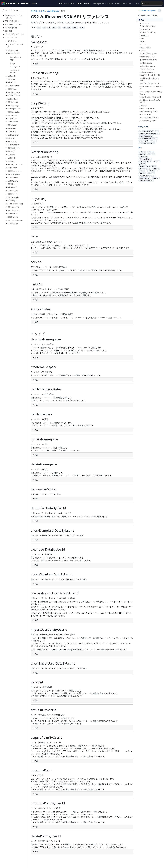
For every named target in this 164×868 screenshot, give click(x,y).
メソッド (142, 51)
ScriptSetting (145, 29)
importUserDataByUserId (150, 97)
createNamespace (147, 57)
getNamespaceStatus (148, 60)
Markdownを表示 (147, 10)
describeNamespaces (148, 54)
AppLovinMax (145, 48)
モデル (141, 20)
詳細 (36, 64)
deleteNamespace (147, 69)
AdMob (143, 41)
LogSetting (144, 35)
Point (142, 38)
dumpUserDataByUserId (150, 75)
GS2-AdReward (53, 11)
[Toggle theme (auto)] (137, 3)
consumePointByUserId (149, 118)
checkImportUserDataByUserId (150, 101)
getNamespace (146, 63)
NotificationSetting (147, 32)
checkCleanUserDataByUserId (151, 88)
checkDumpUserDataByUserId (149, 79)
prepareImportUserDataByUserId (151, 93)
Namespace (144, 23)
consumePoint (146, 114)
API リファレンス (38, 11)
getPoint (143, 105)
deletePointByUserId (148, 121)
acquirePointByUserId (149, 111)
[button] (128, 3)
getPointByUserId (147, 108)
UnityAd (143, 45)
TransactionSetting (148, 26)
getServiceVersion (147, 72)
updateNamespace (147, 66)
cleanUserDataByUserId (149, 83)
